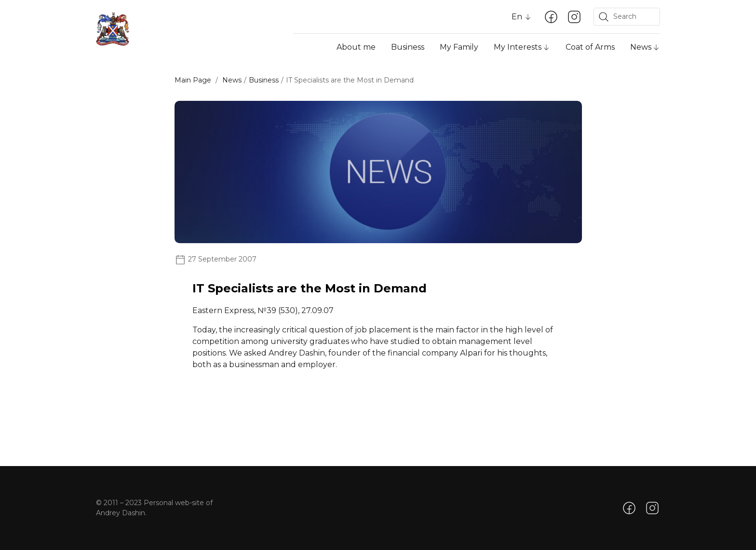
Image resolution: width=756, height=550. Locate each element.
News (641, 47)
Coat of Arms (590, 47)
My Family (459, 47)
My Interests (518, 47)
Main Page (193, 80)
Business (408, 47)
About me (356, 47)
